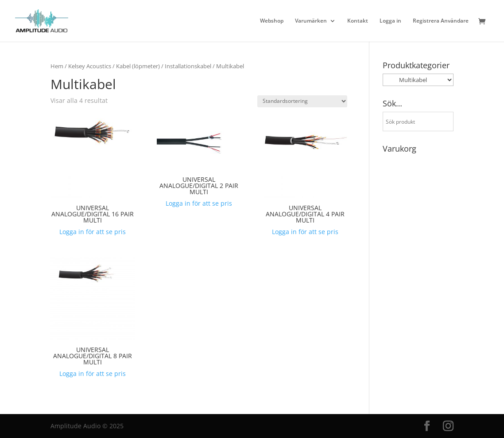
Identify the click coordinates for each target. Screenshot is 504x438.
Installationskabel (188, 66)
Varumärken (311, 21)
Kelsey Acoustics (90, 66)
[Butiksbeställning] (302, 101)
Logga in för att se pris (93, 232)
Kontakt (358, 21)
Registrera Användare (441, 21)
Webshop (272, 21)
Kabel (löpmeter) (138, 66)
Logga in (390, 21)
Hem (57, 66)
